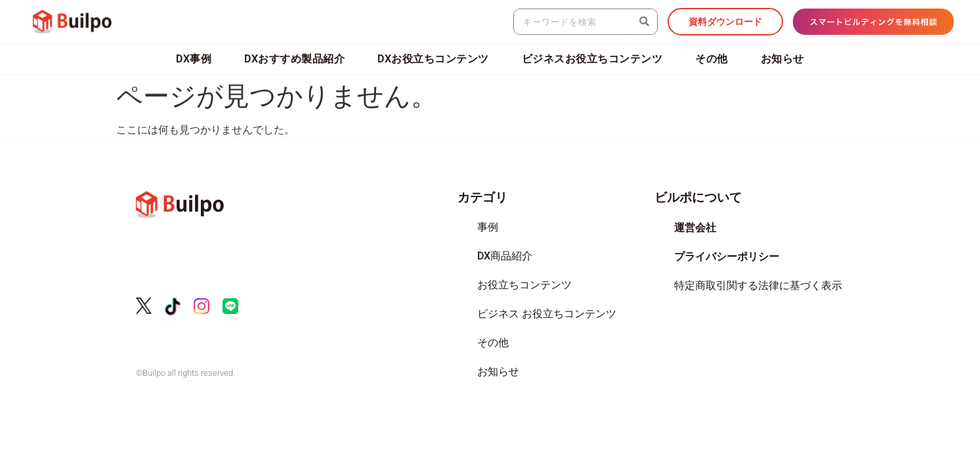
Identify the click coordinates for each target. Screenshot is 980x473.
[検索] (644, 22)
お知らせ (782, 59)
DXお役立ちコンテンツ (433, 59)
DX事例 (194, 59)
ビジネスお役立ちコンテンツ (592, 59)
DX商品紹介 (505, 256)
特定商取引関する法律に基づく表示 (758, 285)
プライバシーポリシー (727, 257)
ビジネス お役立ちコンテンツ (547, 314)
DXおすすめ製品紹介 (294, 59)
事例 (488, 227)
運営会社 (695, 228)
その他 (712, 59)
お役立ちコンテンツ (524, 285)
